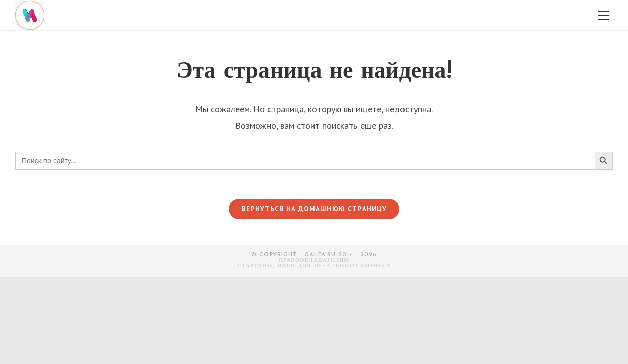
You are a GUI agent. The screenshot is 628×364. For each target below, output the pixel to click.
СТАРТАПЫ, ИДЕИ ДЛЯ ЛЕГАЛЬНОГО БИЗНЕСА (314, 268)
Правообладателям (314, 262)
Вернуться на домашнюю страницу (314, 211)
